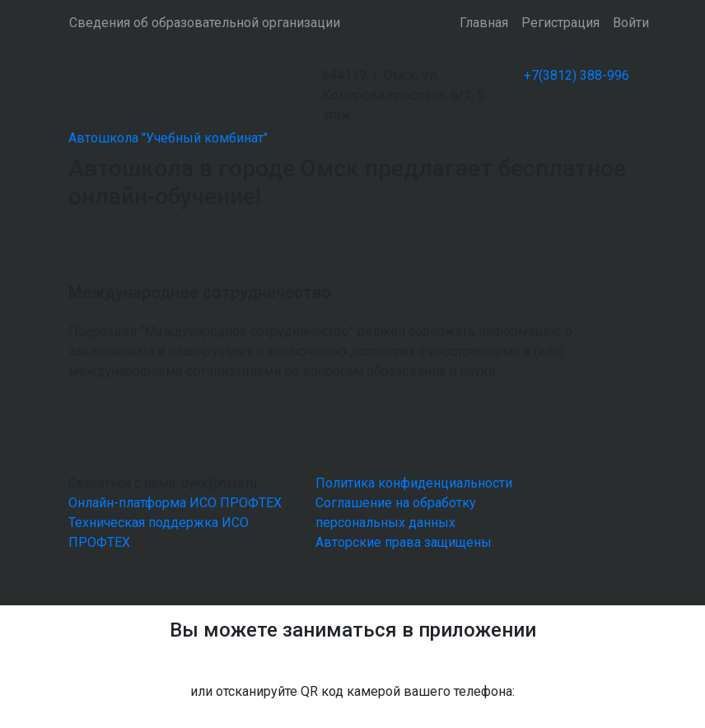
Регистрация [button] (560, 23)
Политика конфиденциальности (414, 483)
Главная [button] (484, 23)
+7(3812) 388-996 (577, 75)
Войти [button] (631, 23)
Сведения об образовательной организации (205, 23)
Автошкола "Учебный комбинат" (168, 138)
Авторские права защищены (404, 542)
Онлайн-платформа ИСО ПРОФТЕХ (175, 503)
